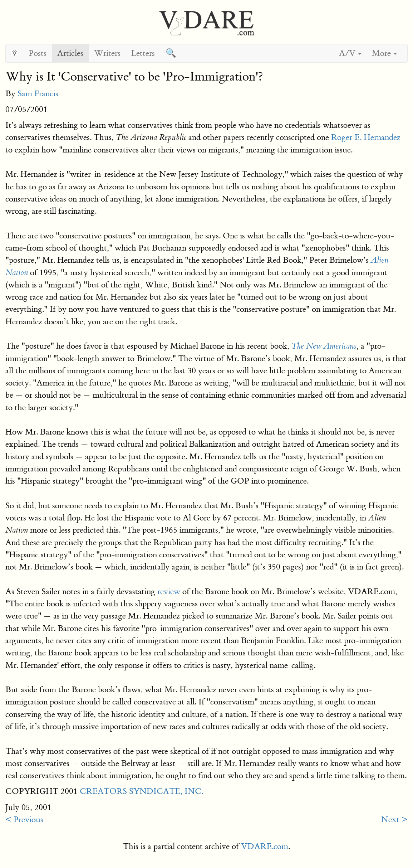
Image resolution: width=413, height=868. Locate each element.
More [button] (384, 53)
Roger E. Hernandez (366, 137)
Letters (143, 53)
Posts (38, 53)
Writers (107, 53)
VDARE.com (265, 846)
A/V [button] (350, 53)
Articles (70, 53)
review (169, 591)
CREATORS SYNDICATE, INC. (141, 791)
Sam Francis (38, 94)
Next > (394, 819)
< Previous (24, 819)
